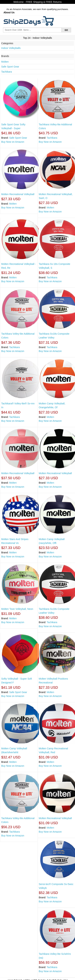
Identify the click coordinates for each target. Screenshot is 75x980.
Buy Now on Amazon (13, 142)
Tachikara (7, 72)
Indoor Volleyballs (11, 48)
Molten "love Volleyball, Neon (17, 609)
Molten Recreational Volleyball (18, 194)
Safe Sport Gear (10, 67)
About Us (9, 12)
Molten (5, 62)
